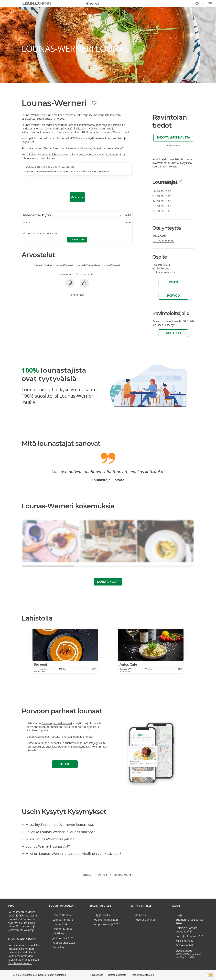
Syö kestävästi (184, 945)
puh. (163, 241)
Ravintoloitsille (173, 145)
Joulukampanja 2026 (106, 920)
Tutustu (65, 764)
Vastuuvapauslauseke (143, 975)
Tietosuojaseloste (117, 975)
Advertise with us (145, 920)
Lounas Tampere (63, 920)
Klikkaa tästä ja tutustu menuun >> (40, 233)
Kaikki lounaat (184, 941)
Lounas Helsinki (62, 915)
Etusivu (87, 875)
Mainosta (140, 915)
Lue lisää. (70, 167)
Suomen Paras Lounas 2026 (189, 921)
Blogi (179, 915)
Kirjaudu (173, 333)
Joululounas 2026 (63, 938)
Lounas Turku (61, 924)
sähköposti (159, 236)
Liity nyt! (170, 325)
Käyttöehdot (96, 975)
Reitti (173, 282)
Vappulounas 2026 (64, 943)
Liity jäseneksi (102, 915)
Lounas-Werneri (124, 875)
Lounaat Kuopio (62, 929)
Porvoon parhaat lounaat (57, 723)
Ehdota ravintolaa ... (20, 963)
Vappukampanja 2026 (107, 924)
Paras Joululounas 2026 (190, 936)
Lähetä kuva (77, 295)
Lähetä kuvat (108, 582)
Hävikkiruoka (60, 933)
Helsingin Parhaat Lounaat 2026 (187, 930)
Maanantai (77, 197)
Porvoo (173, 296)
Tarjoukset (59, 947)
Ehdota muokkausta (173, 138)
